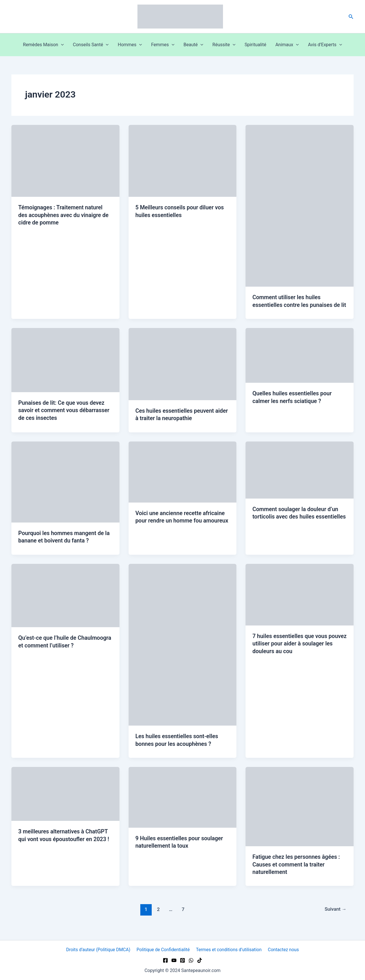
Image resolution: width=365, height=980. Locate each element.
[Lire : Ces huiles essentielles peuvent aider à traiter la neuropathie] (183, 371)
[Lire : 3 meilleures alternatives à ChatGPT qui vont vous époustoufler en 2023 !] (65, 800)
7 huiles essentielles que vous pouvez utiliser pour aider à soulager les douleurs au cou (299, 650)
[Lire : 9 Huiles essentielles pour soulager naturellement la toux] (183, 803)
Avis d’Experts (325, 45)
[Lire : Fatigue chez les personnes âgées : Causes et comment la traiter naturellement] (300, 813)
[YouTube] (174, 960)
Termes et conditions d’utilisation (229, 950)
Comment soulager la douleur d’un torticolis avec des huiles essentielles (296, 523)
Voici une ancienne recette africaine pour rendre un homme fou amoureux (181, 527)
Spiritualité (255, 45)
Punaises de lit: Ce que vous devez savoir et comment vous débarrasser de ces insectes (65, 417)
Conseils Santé (91, 45)
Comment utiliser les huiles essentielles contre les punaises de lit (297, 305)
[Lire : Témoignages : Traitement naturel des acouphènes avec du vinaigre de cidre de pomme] (65, 160)
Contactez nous (283, 950)
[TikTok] (200, 960)
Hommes (130, 45)
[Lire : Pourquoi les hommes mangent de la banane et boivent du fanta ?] (65, 488)
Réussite (224, 45)
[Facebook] (165, 960)
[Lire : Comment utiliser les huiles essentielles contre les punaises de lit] (300, 205)
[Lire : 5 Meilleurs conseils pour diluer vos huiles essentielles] (183, 160)
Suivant (335, 916)
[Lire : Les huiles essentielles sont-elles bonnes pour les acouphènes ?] (183, 651)
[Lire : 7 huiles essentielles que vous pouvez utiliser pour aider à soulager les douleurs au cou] (300, 601)
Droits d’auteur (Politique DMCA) (99, 950)
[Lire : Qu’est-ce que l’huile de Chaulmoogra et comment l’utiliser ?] (65, 602)
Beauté (193, 45)
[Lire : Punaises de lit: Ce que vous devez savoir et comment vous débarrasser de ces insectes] (65, 367)
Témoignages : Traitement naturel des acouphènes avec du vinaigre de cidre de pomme (64, 215)
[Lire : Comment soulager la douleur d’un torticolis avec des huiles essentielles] (300, 476)
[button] (351, 17)
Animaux (287, 45)
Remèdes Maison (43, 45)
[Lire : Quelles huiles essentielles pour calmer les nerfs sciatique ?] (300, 362)
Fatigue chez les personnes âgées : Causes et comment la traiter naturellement (297, 871)
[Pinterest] (182, 960)
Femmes (163, 45)
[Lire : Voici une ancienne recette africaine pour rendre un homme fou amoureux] (183, 478)
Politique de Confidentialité (164, 950)
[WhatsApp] (191, 960)
